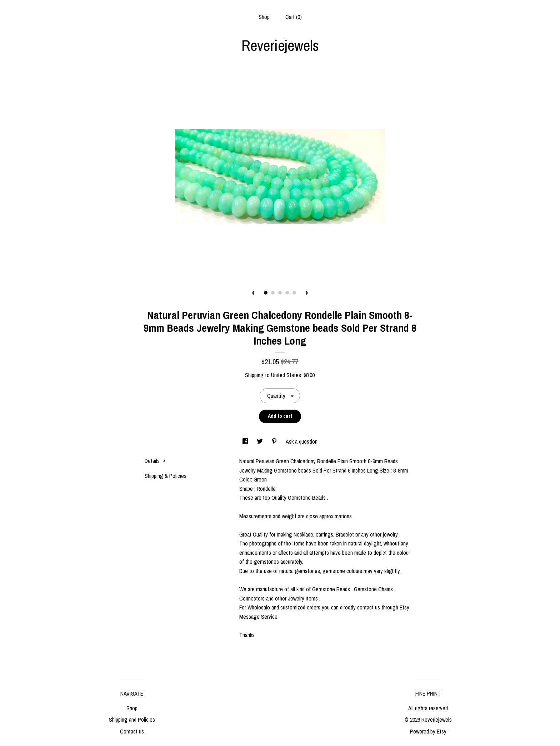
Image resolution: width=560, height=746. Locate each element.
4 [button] (287, 293)
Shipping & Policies (166, 476)
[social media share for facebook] (246, 441)
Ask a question (302, 441)
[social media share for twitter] (261, 441)
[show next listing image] (307, 293)
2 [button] (273, 293)
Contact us (132, 731)
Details (155, 461)
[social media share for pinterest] (275, 441)
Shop (264, 17)
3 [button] (280, 293)
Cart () (294, 17)
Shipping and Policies (132, 720)
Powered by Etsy (428, 731)
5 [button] (294, 293)
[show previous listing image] (253, 293)
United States (286, 375)
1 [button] (266, 293)
